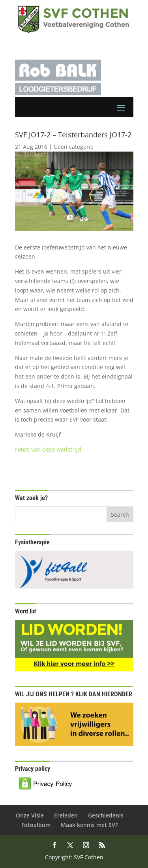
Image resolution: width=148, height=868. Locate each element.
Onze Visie (30, 815)
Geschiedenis (106, 815)
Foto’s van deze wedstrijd (48, 449)
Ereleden (66, 815)
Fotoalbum (36, 825)
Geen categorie (74, 147)
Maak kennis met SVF (89, 825)
